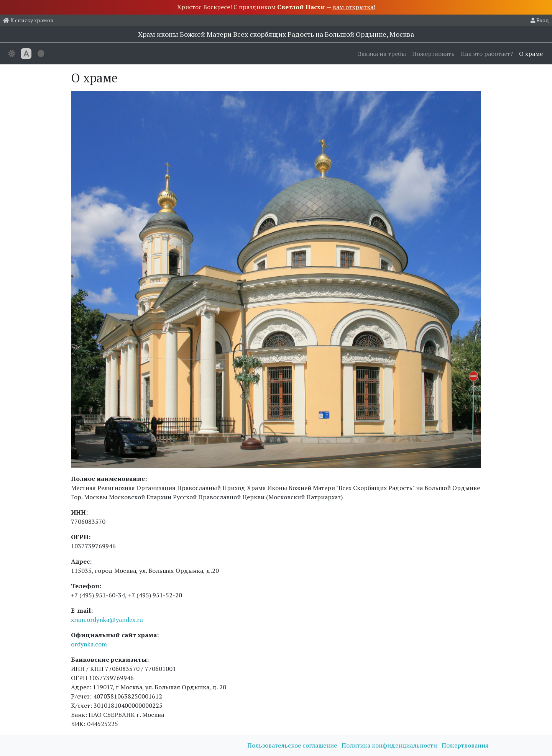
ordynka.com (89, 644)
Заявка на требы (382, 54)
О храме (531, 54)
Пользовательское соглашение (293, 745)
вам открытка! (354, 7)
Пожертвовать (433, 54)
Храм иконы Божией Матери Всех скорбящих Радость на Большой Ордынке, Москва (276, 34)
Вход (540, 20)
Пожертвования (465, 745)
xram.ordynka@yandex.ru (107, 620)
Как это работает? (487, 54)
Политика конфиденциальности (390, 745)
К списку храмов (28, 20)
